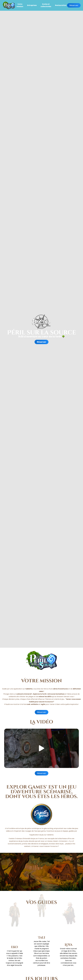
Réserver (74, 5)
